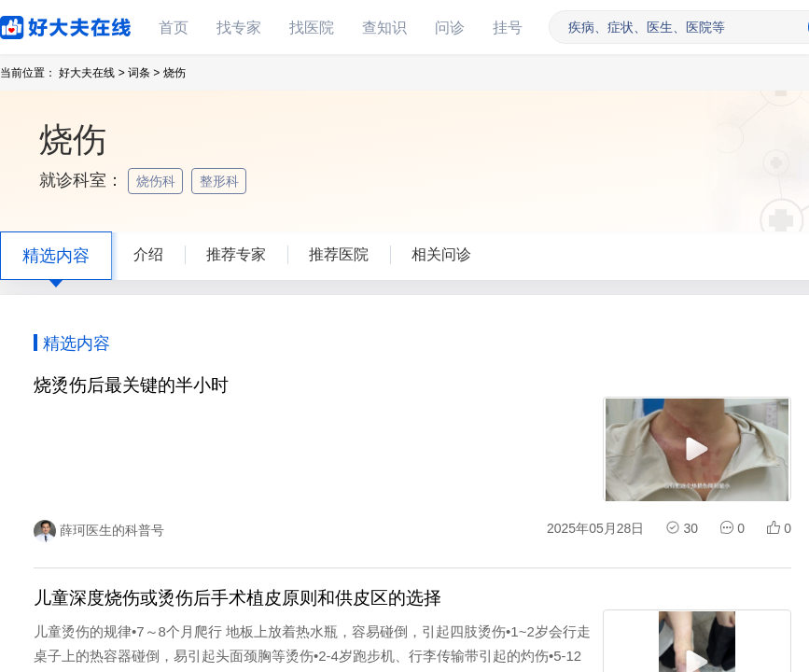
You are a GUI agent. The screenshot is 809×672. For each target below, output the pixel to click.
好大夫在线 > (91, 73)
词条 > (144, 73)
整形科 (221, 181)
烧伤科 (158, 181)
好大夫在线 (37, 24)
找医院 (312, 28)
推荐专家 (236, 254)
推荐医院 (339, 254)
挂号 (508, 28)
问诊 (450, 28)
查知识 (384, 28)
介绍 (148, 254)
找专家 (239, 28)
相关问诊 (441, 254)
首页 (174, 28)
